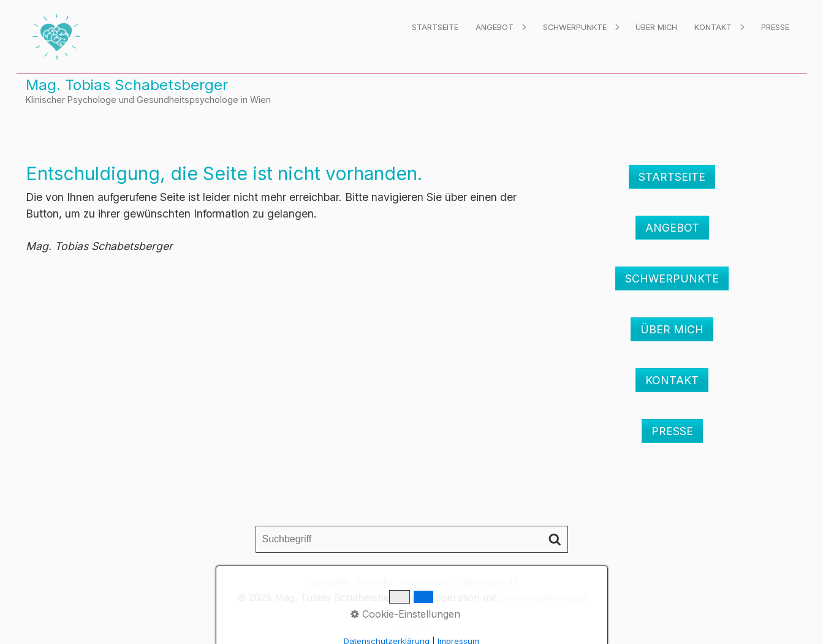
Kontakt (713, 27)
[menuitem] (435, 28)
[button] (672, 177)
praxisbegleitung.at (543, 597)
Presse (775, 27)
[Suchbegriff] (412, 539)
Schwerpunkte (575, 27)
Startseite (435, 27)
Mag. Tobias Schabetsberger (127, 85)
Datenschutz (489, 581)
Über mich (656, 27)
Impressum (426, 581)
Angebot (495, 27)
